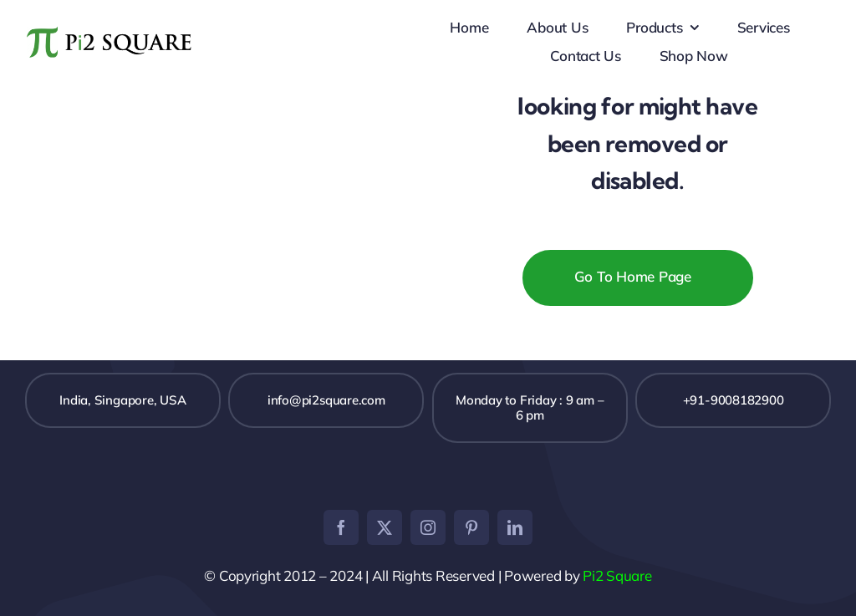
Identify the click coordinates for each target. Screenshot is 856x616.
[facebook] (341, 527)
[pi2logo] (111, 25)
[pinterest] (471, 527)
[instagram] (428, 527)
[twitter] (385, 527)
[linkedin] (515, 527)
